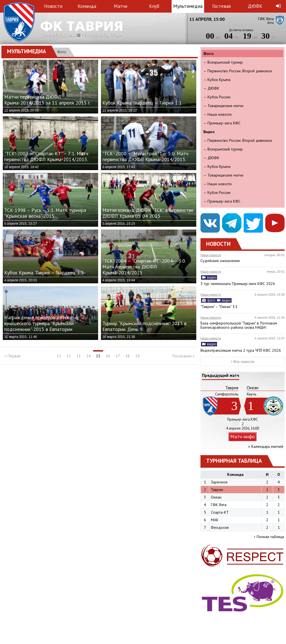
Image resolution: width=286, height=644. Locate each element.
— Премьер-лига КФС (222, 123)
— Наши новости (217, 114)
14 (88, 356)
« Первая (12, 356)
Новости (53, 6)
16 (108, 356)
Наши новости (211, 255)
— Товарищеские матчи (223, 106)
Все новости (243, 362)
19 (137, 356)
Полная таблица (269, 537)
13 (79, 356)
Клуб (154, 6)
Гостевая (222, 6)
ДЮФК (255, 6)
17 (118, 356)
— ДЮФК (211, 88)
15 (98, 356)
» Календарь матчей (266, 446)
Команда (87, 6)
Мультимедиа (188, 6)
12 (69, 356)
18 (128, 356)
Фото (62, 52)
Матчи (121, 6)
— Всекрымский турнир (223, 62)
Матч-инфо (243, 436)
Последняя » (184, 356)
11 (59, 356)
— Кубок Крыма (217, 80)
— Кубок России (217, 97)
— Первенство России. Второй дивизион (238, 71)
